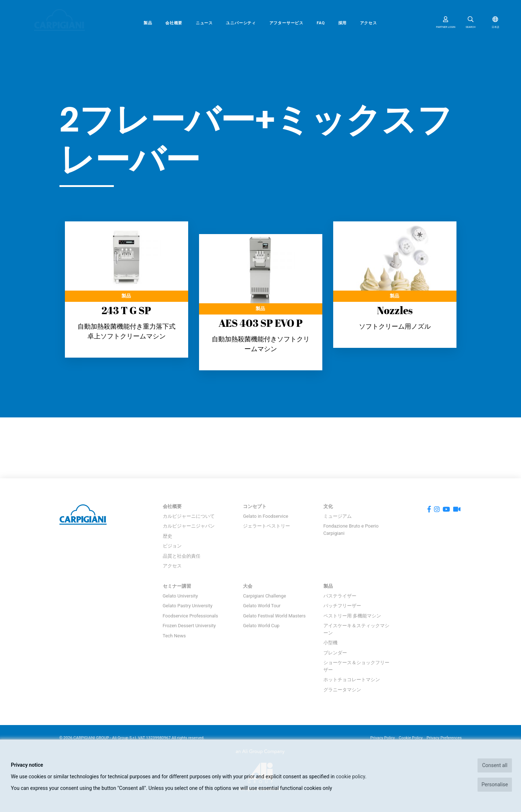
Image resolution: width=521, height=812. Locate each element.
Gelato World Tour (262, 606)
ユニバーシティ (241, 23)
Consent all (495, 765)
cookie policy (350, 776)
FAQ (321, 23)
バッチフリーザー (342, 606)
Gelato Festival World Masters (274, 616)
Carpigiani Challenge (264, 596)
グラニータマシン (342, 690)
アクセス (369, 23)
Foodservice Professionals (191, 616)
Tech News (174, 636)
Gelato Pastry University (188, 606)
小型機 (330, 643)
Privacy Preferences (444, 738)
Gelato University (180, 596)
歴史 (168, 536)
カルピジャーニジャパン (189, 526)
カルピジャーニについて (189, 516)
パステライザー (340, 596)
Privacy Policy (383, 738)
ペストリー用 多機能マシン (352, 616)
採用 (343, 23)
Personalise (495, 784)
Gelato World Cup (261, 626)
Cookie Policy (411, 738)
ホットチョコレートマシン (352, 680)
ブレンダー (335, 653)
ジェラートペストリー (266, 526)
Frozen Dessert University (189, 626)
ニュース (204, 23)
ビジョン (172, 546)
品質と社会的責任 (182, 556)
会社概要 (174, 23)
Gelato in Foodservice (266, 516)
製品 (148, 23)
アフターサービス (286, 23)
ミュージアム (338, 516)
